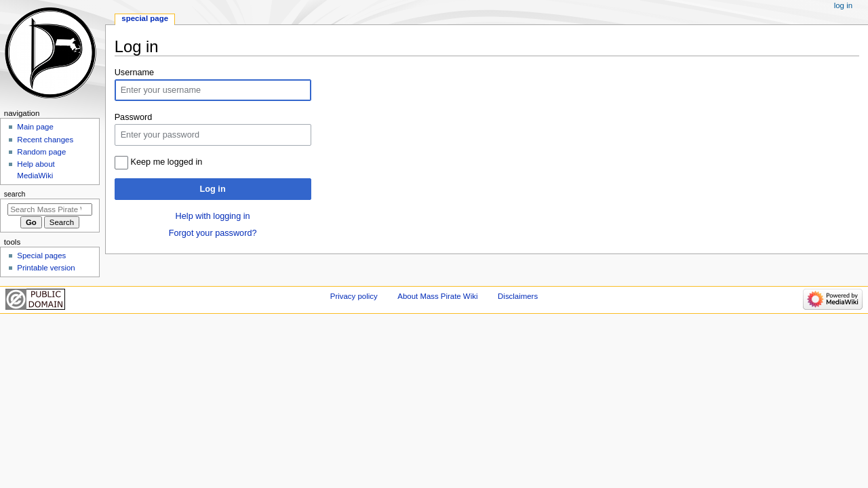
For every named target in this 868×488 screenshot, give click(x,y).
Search (15, 194)
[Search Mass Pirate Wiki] (50, 209)
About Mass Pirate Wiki (437, 296)
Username (135, 73)
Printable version (46, 268)
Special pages (41, 256)
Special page (145, 18)
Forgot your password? (213, 233)
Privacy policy (354, 296)
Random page (41, 152)
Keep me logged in (167, 162)
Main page (35, 127)
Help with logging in (213, 216)
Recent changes (45, 140)
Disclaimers (518, 296)
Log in (213, 189)
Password (134, 117)
